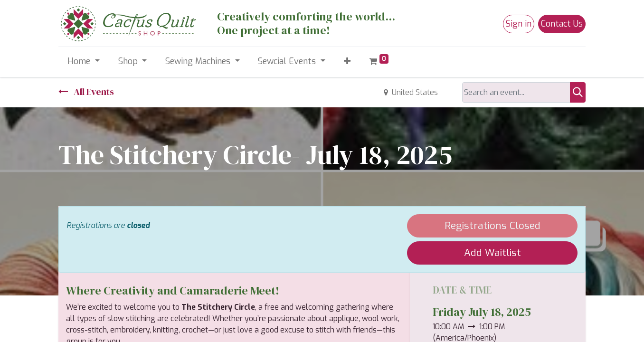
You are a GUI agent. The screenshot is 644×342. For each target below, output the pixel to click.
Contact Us (562, 24)
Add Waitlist (492, 253)
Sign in (519, 24)
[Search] (578, 92)
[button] (347, 62)
